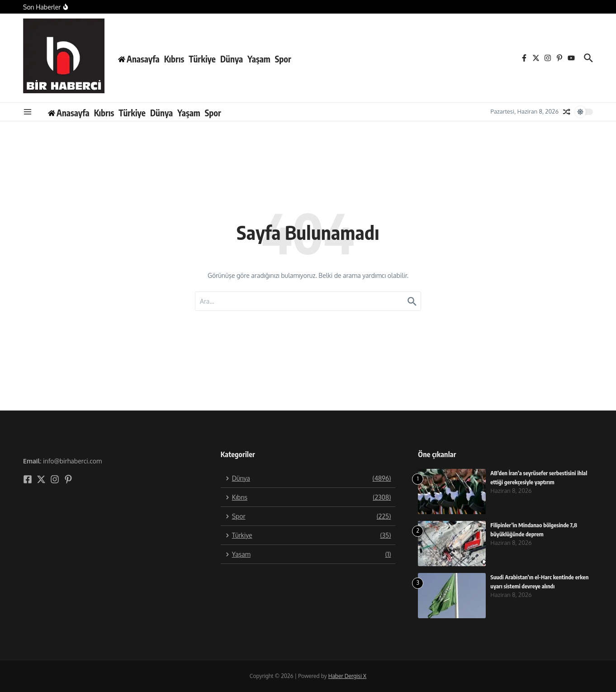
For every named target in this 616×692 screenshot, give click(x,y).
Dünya (232, 59)
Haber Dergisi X (347, 676)
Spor (283, 59)
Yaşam (259, 59)
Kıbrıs (174, 59)
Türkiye (202, 59)
